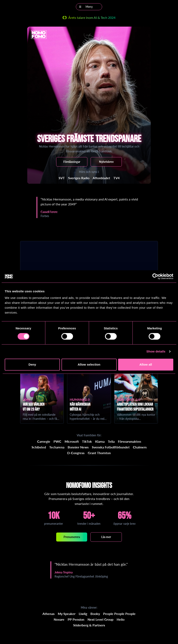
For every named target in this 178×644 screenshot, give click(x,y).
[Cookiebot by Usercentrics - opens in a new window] (155, 276)
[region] (89, 207)
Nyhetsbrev (106, 162)
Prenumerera (72, 537)
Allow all (146, 364)
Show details (156, 351)
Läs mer (106, 537)
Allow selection (89, 364)
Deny (32, 364)
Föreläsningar (72, 162)
